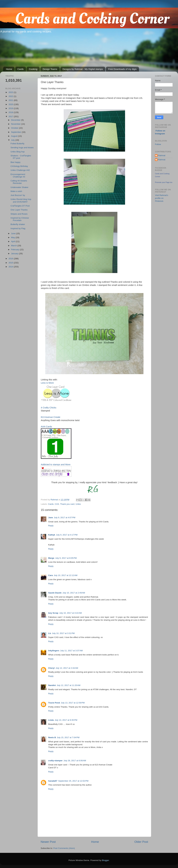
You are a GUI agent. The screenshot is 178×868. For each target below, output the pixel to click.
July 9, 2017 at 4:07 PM (65, 518)
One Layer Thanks (19, 210)
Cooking (33, 69)
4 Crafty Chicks (49, 408)
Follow (158, 144)
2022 (11, 96)
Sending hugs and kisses (22, 148)
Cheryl (51, 668)
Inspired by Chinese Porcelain (20, 219)
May (13, 237)
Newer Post (48, 842)
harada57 (53, 781)
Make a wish (16, 191)
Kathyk (52, 535)
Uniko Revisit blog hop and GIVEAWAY (21, 200)
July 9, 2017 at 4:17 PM (67, 535)
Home (9, 69)
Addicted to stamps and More (56, 465)
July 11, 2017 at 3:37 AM (71, 651)
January (15, 254)
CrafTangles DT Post (20, 206)
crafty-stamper (55, 761)
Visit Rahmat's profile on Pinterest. (162, 198)
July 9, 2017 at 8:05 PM (66, 558)
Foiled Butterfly (17, 144)
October (15, 128)
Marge (51, 558)
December (16, 120)
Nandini (52, 685)
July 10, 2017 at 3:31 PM (63, 633)
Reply (51, 526)
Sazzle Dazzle (55, 593)
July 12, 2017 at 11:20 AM (69, 685)
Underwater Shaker (19, 187)
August (15, 136)
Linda (51, 720)
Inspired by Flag (18, 228)
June (14, 233)
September (16, 132)
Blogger (105, 860)
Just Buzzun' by (18, 195)
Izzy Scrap (53, 613)
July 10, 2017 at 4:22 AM (71, 613)
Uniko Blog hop (18, 152)
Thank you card (67, 504)
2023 (11, 92)
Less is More (47, 383)
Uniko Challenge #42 (20, 170)
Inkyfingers (54, 651)
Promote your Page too (164, 182)
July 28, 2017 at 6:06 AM (75, 761)
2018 (11, 112)
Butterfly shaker (18, 224)
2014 (11, 267)
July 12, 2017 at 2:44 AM (67, 668)
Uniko (78, 504)
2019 (11, 108)
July (13, 140)
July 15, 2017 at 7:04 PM (68, 737)
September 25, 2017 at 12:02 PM (73, 781)
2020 (11, 104)
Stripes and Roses (19, 214)
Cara (50, 575)
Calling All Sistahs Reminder (19, 182)
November (16, 124)
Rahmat (162, 155)
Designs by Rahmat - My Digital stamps (83, 69)
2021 (11, 100)
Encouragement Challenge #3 (18, 176)
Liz (50, 633)
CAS (57, 504)
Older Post (141, 842)
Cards (21, 69)
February (15, 250)
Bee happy (16, 162)
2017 (11, 116)
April (13, 241)
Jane (51, 518)
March (14, 246)
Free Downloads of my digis (122, 69)
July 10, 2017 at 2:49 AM (74, 593)
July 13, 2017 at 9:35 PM (66, 720)
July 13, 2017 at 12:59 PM (73, 703)
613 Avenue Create (51, 417)
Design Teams (50, 69)
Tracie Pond (54, 703)
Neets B (52, 737)
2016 (11, 259)
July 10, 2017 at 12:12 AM (66, 575)
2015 (11, 263)
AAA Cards (46, 427)
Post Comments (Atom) (64, 848)
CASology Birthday (19, 166)
